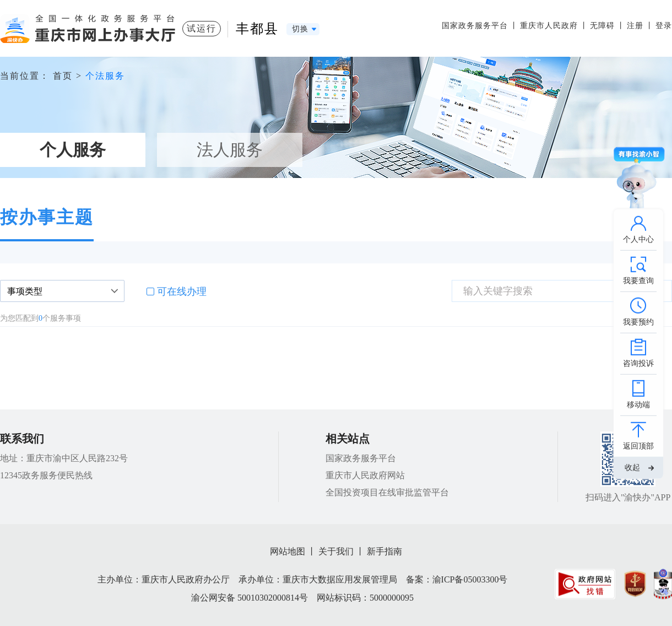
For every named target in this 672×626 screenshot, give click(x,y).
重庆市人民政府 (549, 26)
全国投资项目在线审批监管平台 (387, 492)
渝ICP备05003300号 (470, 579)
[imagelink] (585, 584)
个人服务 (73, 150)
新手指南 (384, 551)
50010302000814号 (273, 598)
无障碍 (602, 26)
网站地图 (288, 551)
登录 (664, 26)
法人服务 (230, 150)
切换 (300, 29)
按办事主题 (47, 217)
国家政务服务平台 (475, 26)
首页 (63, 76)
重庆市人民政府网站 (365, 475)
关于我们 (336, 551)
